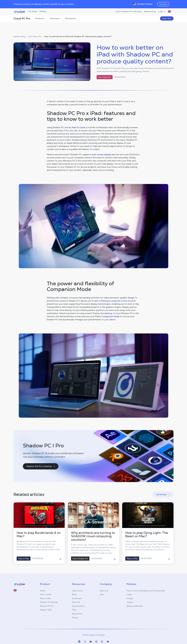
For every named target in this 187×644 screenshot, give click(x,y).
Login (162, 11)
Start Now (167, 18)
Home (43, 591)
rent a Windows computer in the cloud (114, 301)
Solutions (56, 18)
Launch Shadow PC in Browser (129, 11)
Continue (163, 4)
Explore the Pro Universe (41, 466)
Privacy (130, 598)
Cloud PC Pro (22, 18)
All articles (163, 494)
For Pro (43, 11)
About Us (104, 591)
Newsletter (77, 614)
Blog (74, 594)
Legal (129, 594)
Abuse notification (135, 606)
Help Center (78, 591)
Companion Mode (111, 316)
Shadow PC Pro (47, 606)
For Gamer (33, 11)
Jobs (102, 594)
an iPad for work (77, 127)
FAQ (74, 610)
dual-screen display (101, 154)
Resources (72, 18)
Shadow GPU (46, 610)
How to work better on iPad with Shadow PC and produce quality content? (78, 36)
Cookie (130, 602)
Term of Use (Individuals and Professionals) (146, 591)
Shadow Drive (150, 11)
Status (75, 617)
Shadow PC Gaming (49, 602)
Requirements (78, 606)
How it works (46, 594)
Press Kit (76, 602)
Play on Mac (45, 598)
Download (77, 598)
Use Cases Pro (35, 36)
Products (41, 18)
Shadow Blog (19, 36)
